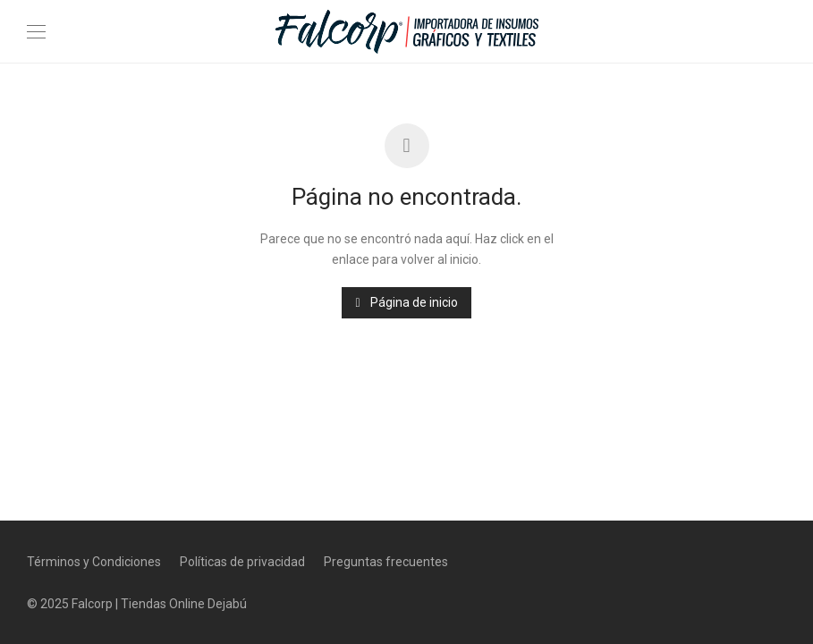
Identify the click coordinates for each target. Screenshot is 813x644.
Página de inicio (406, 302)
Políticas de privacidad (242, 562)
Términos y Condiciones (94, 562)
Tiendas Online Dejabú (184, 604)
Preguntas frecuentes (386, 562)
